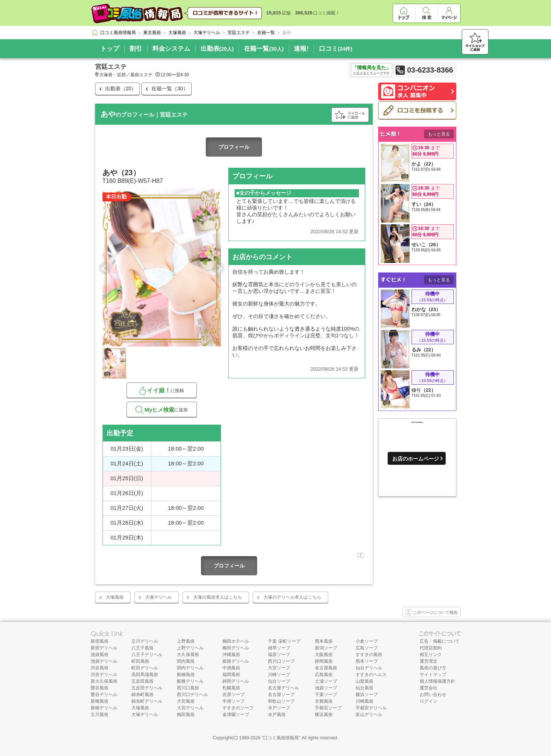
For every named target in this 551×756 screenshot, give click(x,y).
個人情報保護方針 (437, 681)
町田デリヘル (145, 668)
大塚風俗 (115, 597)
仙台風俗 (364, 688)
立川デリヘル (145, 641)
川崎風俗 (364, 701)
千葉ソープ (326, 695)
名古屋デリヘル (283, 688)
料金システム (171, 49)
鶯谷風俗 (100, 688)
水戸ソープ (279, 708)
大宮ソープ (279, 668)
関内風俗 (186, 661)
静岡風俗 (324, 661)
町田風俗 (140, 661)
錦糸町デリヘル (147, 701)
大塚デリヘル (158, 597)
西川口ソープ (281, 661)
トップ (110, 49)
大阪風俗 (324, 655)
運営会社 (429, 688)
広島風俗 (324, 675)
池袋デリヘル (104, 661)
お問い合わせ (433, 695)
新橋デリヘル (104, 708)
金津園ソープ (236, 715)
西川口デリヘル (192, 695)
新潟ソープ (326, 648)
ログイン (429, 701)
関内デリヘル (190, 668)
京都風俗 (324, 701)
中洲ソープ (233, 701)
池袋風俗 (100, 655)
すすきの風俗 (369, 655)
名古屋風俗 (326, 668)
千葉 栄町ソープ (284, 641)
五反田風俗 (142, 681)
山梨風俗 (364, 681)
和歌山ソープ (281, 701)
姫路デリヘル (236, 661)
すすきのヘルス (371, 675)
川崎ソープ (279, 675)
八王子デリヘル (147, 655)
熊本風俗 (324, 641)
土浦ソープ (326, 681)
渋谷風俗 (100, 668)
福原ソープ (279, 655)
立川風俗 (100, 715)
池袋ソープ (326, 688)
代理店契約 (431, 648)
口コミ (336, 49)
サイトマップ (433, 675)
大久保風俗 (188, 655)
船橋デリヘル (190, 681)
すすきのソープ (238, 708)
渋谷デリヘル (104, 675)
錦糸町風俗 (142, 695)
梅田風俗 (186, 715)
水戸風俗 (277, 715)
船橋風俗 (186, 675)
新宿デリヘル (104, 648)
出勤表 (217, 49)
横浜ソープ (367, 695)
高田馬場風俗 (145, 675)
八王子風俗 (142, 648)
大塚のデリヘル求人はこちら (292, 597)
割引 (136, 49)
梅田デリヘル (236, 648)
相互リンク (431, 655)
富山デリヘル (369, 715)
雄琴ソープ (279, 648)
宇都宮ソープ (328, 708)
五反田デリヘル (147, 688)
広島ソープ (367, 648)
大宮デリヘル (190, 708)
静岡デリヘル (236, 681)
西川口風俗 (188, 688)
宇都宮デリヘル (371, 708)
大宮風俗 (186, 701)
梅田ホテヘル (236, 641)
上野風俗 (186, 641)
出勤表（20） (121, 88)
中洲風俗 (231, 668)
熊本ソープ (367, 661)
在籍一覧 (264, 49)
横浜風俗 (324, 715)
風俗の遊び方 (433, 668)
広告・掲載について (440, 641)
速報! (301, 49)
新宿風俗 (100, 641)
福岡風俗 (231, 675)
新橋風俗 (100, 701)
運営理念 (429, 661)
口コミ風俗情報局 (281, 738)
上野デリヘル (190, 648)
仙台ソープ (279, 681)
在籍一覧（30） (170, 88)
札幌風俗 (231, 688)
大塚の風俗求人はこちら (218, 597)
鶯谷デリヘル (104, 695)
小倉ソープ (367, 641)
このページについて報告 (431, 613)
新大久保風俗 (104, 681)
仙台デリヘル (369, 668)
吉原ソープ (233, 695)
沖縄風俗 (231, 655)
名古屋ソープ (281, 695)
